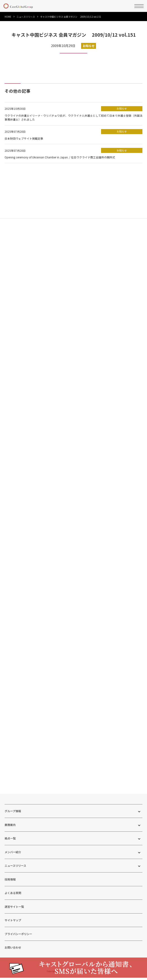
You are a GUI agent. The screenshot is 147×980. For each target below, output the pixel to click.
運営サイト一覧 (14, 909)
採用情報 (10, 882)
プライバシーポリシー (18, 937)
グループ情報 (13, 814)
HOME (8, 17)
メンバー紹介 (13, 855)
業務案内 (10, 827)
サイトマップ (13, 923)
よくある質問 (13, 896)
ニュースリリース (26, 17)
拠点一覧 (10, 841)
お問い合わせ (13, 950)
